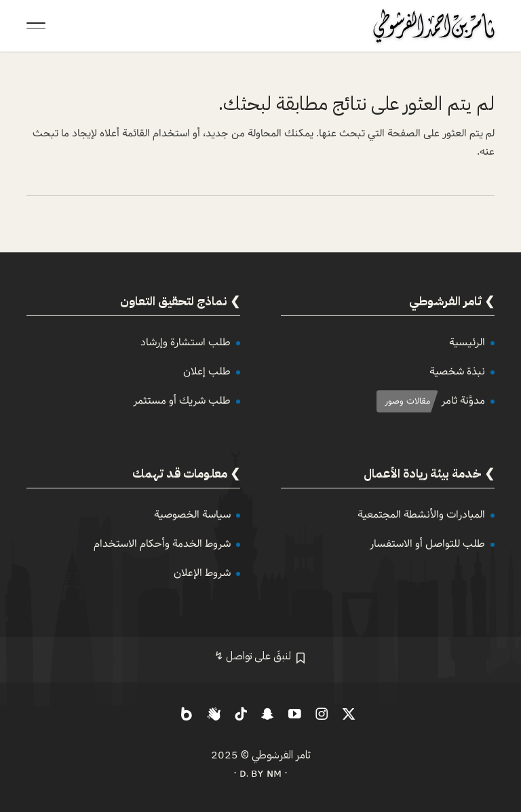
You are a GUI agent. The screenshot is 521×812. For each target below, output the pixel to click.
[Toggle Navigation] (36, 26)
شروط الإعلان (202, 573)
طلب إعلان (207, 371)
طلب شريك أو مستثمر (182, 401)
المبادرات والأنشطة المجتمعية (421, 515)
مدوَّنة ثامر (463, 401)
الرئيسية (467, 342)
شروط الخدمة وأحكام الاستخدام (162, 544)
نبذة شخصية (457, 371)
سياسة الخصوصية (192, 515)
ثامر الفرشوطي (281, 755)
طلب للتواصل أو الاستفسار (427, 544)
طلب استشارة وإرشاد (186, 342)
